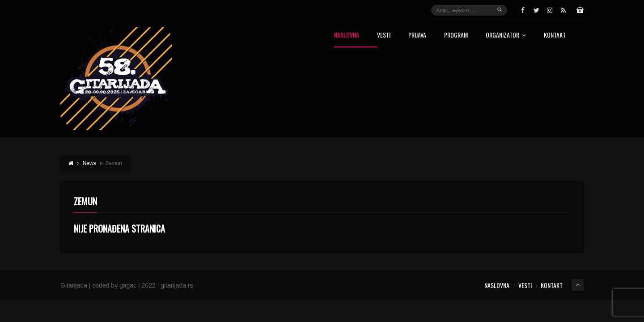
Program (456, 36)
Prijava (417, 36)
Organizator (506, 36)
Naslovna (347, 36)
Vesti (384, 36)
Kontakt (555, 36)
